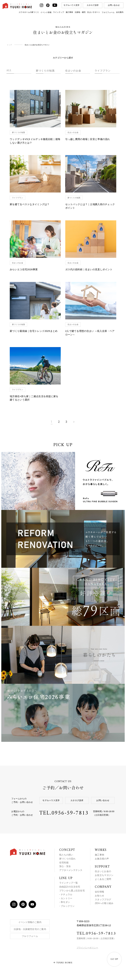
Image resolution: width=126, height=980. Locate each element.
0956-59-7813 (70, 813)
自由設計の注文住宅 (70, 887)
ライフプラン (103, 71)
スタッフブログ (103, 899)
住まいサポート (94, 12)
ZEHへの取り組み (104, 903)
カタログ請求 (93, 5)
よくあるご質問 (103, 879)
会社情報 (99, 892)
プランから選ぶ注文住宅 (72, 891)
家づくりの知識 (45, 71)
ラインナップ (59, 12)
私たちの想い (66, 855)
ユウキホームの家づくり (29, 12)
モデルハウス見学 (71, 5)
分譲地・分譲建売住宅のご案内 (30, 929)
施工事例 (69, 12)
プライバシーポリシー (87, 948)
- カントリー (66, 898)
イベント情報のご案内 (30, 922)
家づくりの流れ (67, 859)
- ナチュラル (66, 894)
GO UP (114, 959)
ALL (9, 71)
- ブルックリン (67, 906)
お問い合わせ (114, 5)
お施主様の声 (102, 859)
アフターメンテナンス (71, 870)
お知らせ (99, 896)
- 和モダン (65, 902)
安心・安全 (65, 866)
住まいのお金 (73, 71)
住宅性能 (64, 863)
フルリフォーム (108, 12)
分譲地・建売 (80, 12)
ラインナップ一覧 (69, 883)
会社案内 (120, 12)
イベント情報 (46, 12)
